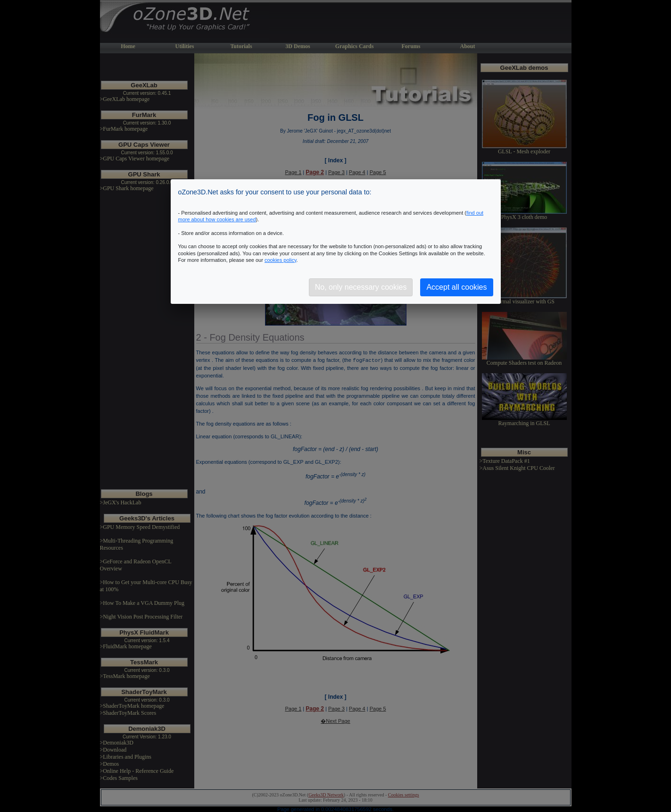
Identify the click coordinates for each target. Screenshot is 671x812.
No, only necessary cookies (361, 287)
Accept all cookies (456, 287)
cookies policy (281, 260)
